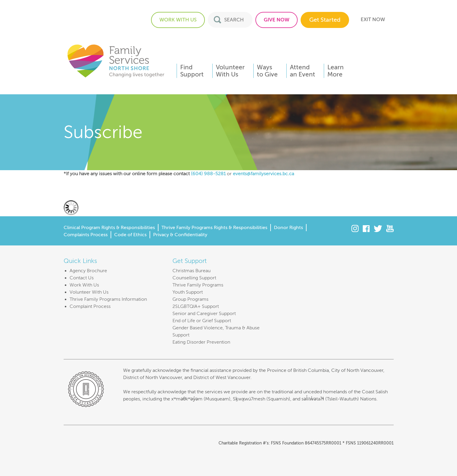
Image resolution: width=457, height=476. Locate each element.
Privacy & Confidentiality (180, 235)
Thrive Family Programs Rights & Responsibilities (214, 228)
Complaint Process (90, 306)
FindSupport (192, 71)
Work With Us (84, 285)
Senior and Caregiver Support (204, 314)
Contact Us (82, 278)
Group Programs (190, 299)
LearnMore (336, 71)
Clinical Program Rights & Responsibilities (109, 228)
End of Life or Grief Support (202, 321)
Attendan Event (303, 71)
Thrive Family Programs (198, 285)
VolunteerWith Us (230, 71)
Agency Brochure (88, 271)
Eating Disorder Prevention (201, 342)
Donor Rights (288, 228)
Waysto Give (267, 71)
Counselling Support (194, 278)
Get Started (325, 20)
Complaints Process (86, 235)
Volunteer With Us (89, 292)
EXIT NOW (373, 19)
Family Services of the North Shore (116, 61)
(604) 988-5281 (208, 174)
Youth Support (188, 292)
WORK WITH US (178, 20)
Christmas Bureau (191, 271)
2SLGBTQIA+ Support (196, 306)
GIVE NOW (277, 20)
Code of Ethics (130, 235)
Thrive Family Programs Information (108, 299)
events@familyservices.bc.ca (263, 174)
